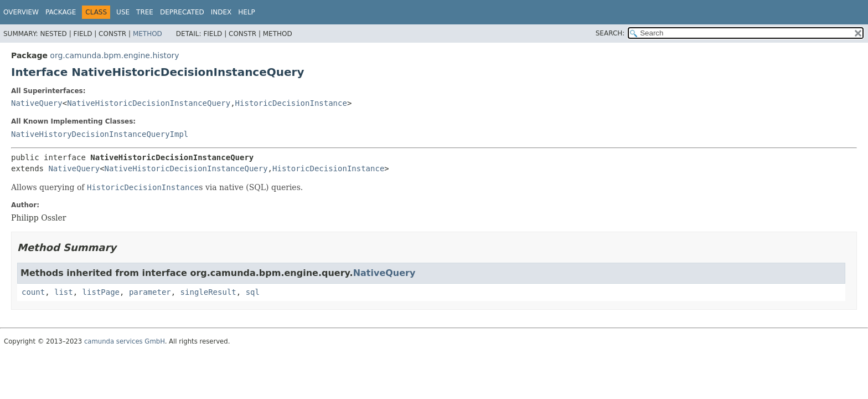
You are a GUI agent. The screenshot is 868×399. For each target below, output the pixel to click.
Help (247, 12)
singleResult (208, 292)
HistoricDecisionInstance (291, 103)
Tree (145, 12)
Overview (21, 12)
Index (221, 12)
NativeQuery (37, 103)
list (64, 292)
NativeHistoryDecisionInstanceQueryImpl (100, 134)
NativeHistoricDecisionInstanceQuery (149, 103)
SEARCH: (610, 33)
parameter (150, 292)
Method (148, 34)
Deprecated (182, 12)
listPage (101, 292)
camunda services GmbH (125, 341)
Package (61, 12)
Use (123, 12)
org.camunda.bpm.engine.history (114, 55)
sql (253, 292)
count (33, 292)
